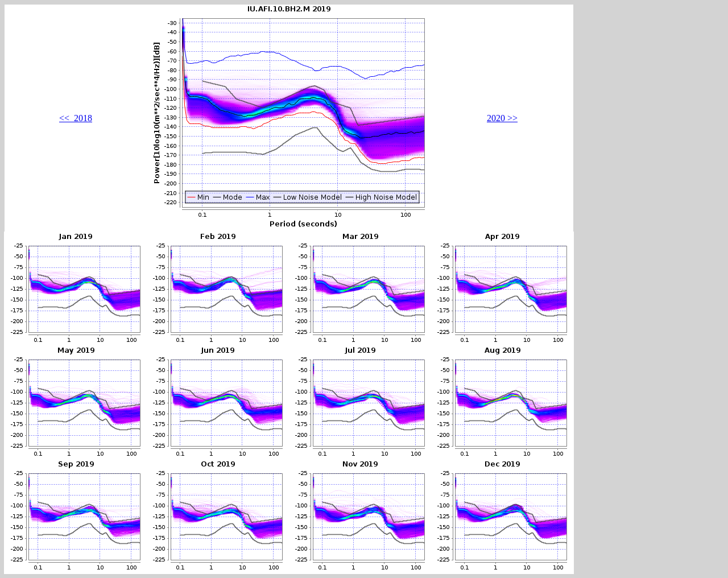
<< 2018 (76, 118)
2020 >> (502, 118)
